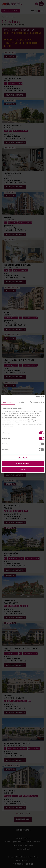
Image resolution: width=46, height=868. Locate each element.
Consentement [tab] (8, 402)
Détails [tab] (22, 402)
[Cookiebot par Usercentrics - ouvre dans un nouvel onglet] (36, 397)
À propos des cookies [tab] (37, 402)
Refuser (23, 469)
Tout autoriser (23, 458)
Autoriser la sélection (23, 463)
